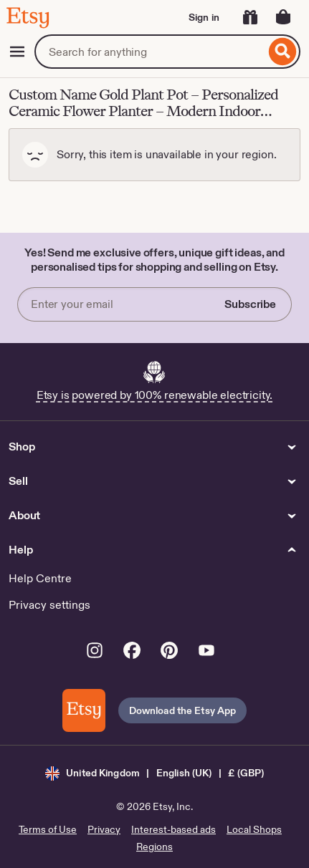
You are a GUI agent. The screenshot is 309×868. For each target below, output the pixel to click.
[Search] (283, 52)
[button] (155, 773)
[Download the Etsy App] (84, 710)
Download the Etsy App (183, 710)
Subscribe (250, 304)
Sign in (204, 17)
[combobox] (150, 52)
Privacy (104, 829)
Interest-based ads (173, 829)
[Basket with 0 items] (283, 17)
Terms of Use (48, 829)
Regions (154, 847)
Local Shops (254, 829)
